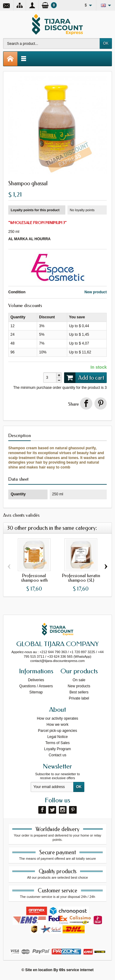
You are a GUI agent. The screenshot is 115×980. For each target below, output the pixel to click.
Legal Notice (57, 737)
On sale (79, 680)
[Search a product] (52, 43)
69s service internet (76, 970)
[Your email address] (52, 787)
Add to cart (84, 378)
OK (106, 43)
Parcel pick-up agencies (57, 731)
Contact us (57, 755)
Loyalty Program (57, 749)
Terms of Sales (57, 743)
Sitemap (36, 692)
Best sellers (79, 692)
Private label (79, 698)
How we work (57, 725)
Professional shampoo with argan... (34, 580)
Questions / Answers (36, 686)
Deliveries (36, 680)
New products (79, 686)
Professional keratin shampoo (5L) (81, 578)
